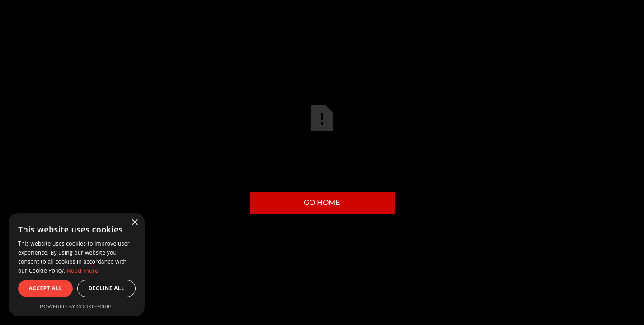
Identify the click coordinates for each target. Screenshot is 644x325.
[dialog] (77, 265)
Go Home (322, 202)
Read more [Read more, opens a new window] (83, 271)
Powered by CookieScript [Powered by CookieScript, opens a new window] (77, 306)
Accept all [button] (46, 288)
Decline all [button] (107, 288)
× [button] (134, 223)
